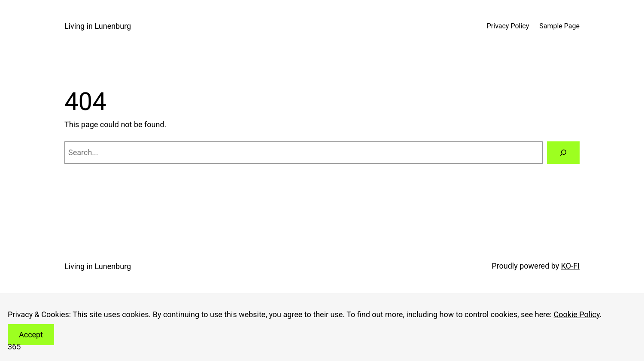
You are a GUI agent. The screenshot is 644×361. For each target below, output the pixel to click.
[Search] (563, 153)
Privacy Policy (508, 26)
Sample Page (559, 26)
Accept (31, 335)
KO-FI (570, 266)
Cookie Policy (577, 314)
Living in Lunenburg (98, 26)
